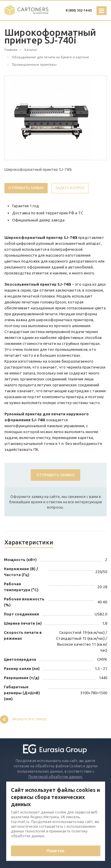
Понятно (55, 851)
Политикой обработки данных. (56, 777)
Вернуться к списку (23, 719)
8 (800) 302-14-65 (79, 10)
